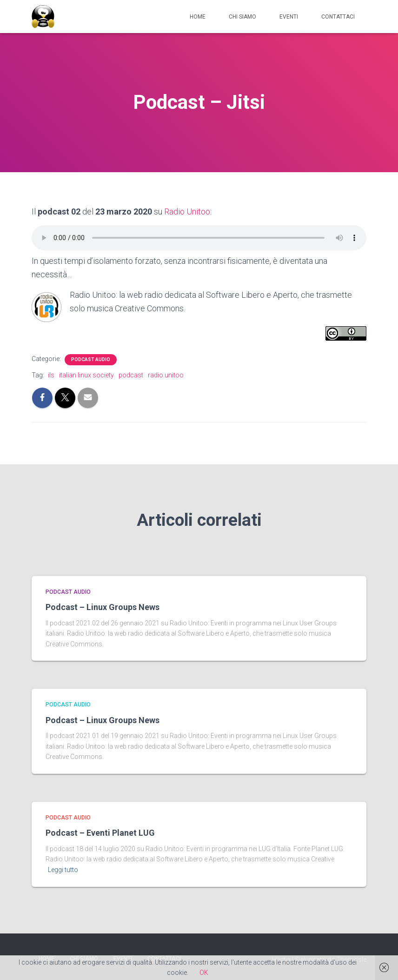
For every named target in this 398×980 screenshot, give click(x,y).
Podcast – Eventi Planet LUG (100, 833)
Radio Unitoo (187, 211)
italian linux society (86, 375)
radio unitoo (166, 375)
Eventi (289, 17)
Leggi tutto (63, 870)
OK (204, 973)
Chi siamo (242, 17)
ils (51, 375)
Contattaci (338, 17)
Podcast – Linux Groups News (103, 607)
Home (198, 17)
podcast (131, 375)
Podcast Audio (91, 359)
